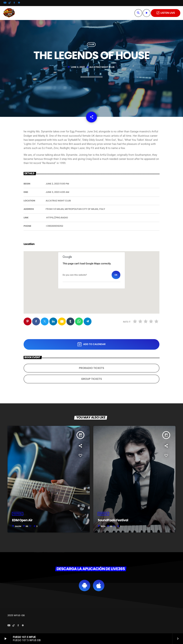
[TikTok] (10, 3)
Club (91, 45)
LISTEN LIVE (166, 13)
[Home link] (9, 13)
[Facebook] (14, 3)
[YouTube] (5, 3)
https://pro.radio (57, 218)
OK (116, 275)
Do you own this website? (75, 275)
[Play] (147, 13)
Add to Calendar (91, 344)
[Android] (19, 3)
